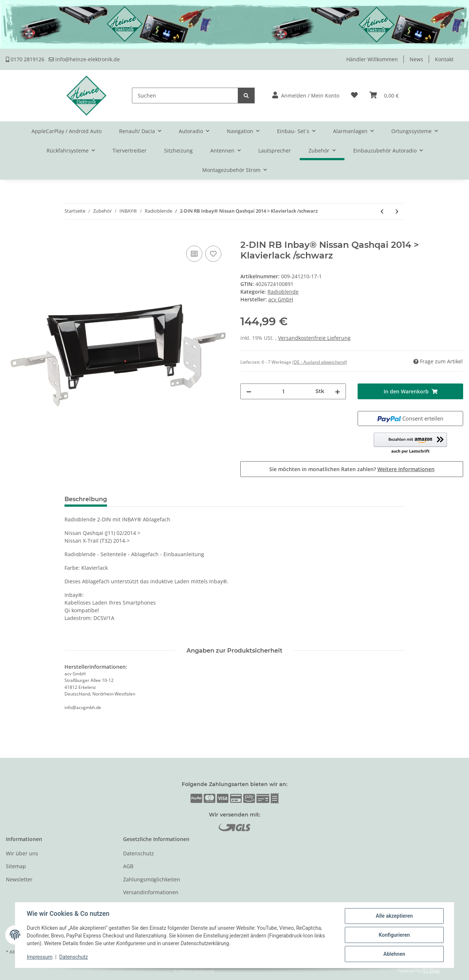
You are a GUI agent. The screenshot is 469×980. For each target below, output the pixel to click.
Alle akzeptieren (394, 916)
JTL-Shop (431, 971)
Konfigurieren (394, 935)
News (416, 59)
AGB (128, 866)
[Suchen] (185, 96)
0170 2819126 (25, 59)
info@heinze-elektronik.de (84, 59)
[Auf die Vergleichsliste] (194, 254)
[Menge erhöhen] (337, 391)
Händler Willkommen (372, 59)
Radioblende (283, 292)
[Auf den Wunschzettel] (213, 254)
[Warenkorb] (384, 96)
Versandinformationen (151, 892)
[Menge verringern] (249, 391)
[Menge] (283, 391)
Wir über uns (22, 853)
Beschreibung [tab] (86, 499)
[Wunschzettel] (354, 96)
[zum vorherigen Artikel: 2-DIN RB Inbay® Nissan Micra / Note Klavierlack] (382, 211)
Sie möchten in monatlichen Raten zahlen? (352, 469)
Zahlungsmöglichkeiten (152, 879)
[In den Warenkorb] (12, 236)
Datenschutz (139, 853)
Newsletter (19, 879)
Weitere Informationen (406, 469)
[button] (306, 96)
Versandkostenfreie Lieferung (314, 338)
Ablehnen (394, 954)
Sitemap (16, 866)
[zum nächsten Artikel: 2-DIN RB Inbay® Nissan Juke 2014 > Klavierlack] (397, 211)
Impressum (40, 957)
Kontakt (444, 59)
